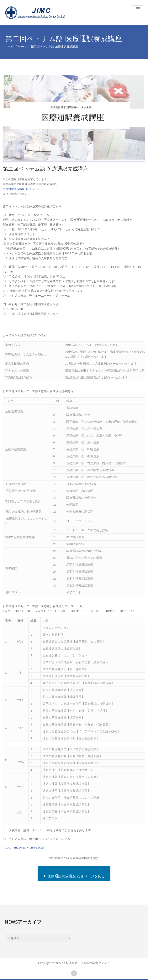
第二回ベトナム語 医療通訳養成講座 (46, 169)
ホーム (9, 46)
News (22, 46)
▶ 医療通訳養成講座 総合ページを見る (74, 876)
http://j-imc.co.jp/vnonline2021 (24, 847)
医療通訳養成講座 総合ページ (21, 189)
